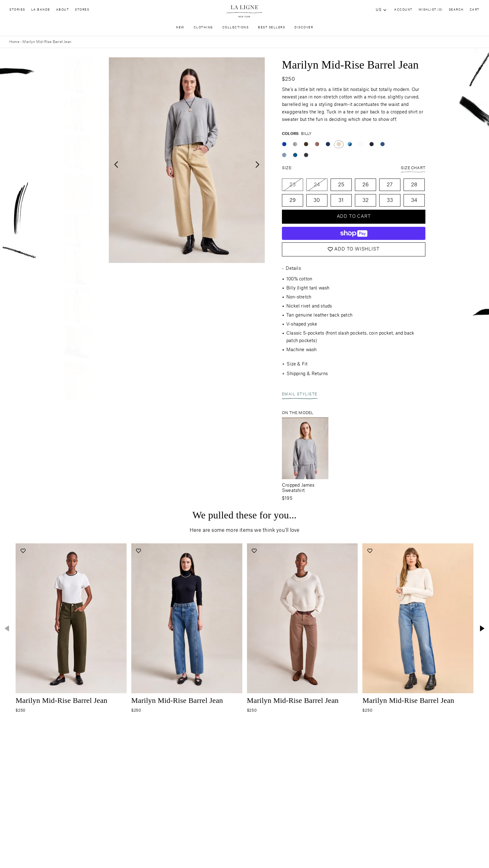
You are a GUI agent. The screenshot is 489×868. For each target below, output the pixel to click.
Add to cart (354, 217)
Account (403, 10)
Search (456, 10)
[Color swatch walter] (284, 155)
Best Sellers (271, 29)
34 (414, 200)
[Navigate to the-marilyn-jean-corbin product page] (71, 618)
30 (317, 200)
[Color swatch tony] (317, 144)
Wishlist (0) (431, 10)
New (180, 29)
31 (341, 200)
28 (414, 185)
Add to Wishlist (353, 249)
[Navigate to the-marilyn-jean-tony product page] (303, 618)
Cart (475, 10)
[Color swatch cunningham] (284, 144)
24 (317, 185)
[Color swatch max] (328, 144)
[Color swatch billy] (339, 144)
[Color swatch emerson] (361, 144)
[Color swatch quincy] (306, 155)
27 (390, 185)
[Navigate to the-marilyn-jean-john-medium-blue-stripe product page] (418, 618)
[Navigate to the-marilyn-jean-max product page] (187, 618)
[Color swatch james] (295, 155)
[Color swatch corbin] (306, 144)
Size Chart (413, 168)
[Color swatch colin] (372, 144)
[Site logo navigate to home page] (245, 11)
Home (14, 42)
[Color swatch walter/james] (350, 144)
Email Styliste (300, 395)
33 (390, 200)
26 (366, 185)
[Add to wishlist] (23, 551)
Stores (82, 11)
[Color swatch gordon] (295, 144)
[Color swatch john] (382, 144)
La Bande (41, 11)
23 (293, 185)
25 (341, 185)
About (63, 11)
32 (366, 200)
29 (293, 200)
